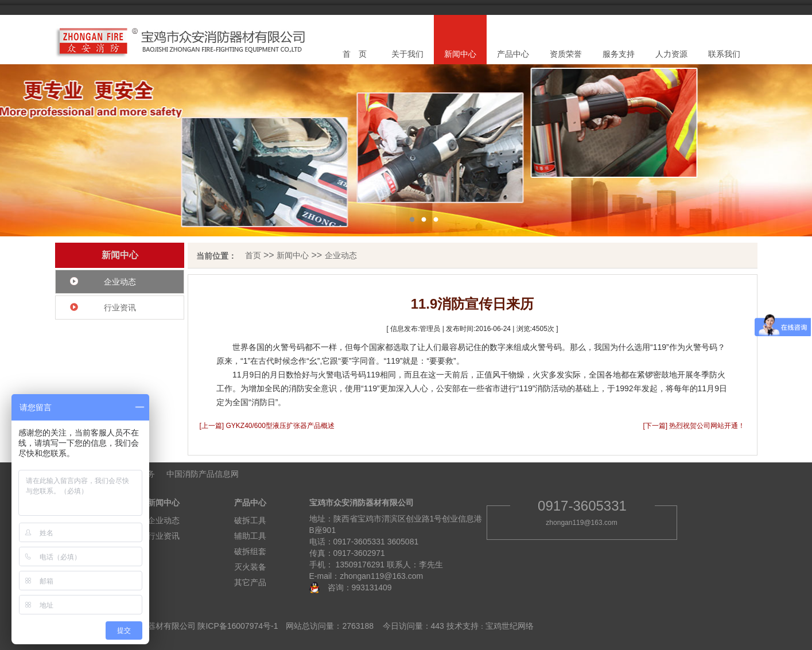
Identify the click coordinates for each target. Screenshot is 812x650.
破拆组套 (250, 551)
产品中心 (513, 54)
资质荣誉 (566, 54)
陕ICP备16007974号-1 (238, 626)
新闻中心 (460, 54)
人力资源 (671, 54)
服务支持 (619, 54)
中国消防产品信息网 (203, 474)
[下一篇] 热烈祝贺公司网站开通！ (694, 426)
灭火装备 (250, 567)
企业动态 (120, 282)
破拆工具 (250, 520)
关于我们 (407, 54)
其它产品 (250, 582)
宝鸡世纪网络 (510, 626)
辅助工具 (250, 536)
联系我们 (724, 54)
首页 (253, 255)
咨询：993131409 (356, 587)
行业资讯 (120, 308)
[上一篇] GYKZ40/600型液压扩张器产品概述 (267, 426)
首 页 (355, 54)
